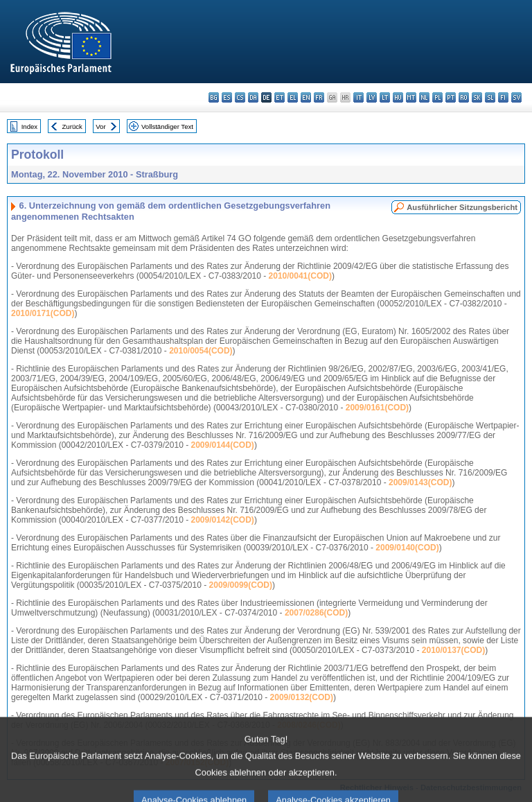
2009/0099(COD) (241, 585)
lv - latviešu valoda (372, 97)
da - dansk (253, 97)
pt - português (451, 97)
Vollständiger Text (167, 127)
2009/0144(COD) (222, 445)
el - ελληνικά (293, 97)
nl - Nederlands (424, 97)
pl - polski (437, 97)
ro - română (464, 97)
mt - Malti (411, 97)
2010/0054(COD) (201, 351)
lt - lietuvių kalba (385, 97)
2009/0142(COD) (222, 520)
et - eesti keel (280, 97)
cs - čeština (240, 97)
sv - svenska (516, 97)
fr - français (319, 97)
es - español (227, 97)
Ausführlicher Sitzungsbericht (462, 207)
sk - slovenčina (477, 97)
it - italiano (358, 97)
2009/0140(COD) (407, 548)
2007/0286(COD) (316, 613)
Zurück (72, 127)
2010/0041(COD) (300, 276)
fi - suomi (503, 97)
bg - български (214, 97)
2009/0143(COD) (420, 482)
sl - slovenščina (490, 97)
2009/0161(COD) (377, 408)
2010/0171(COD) (43, 313)
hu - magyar (398, 97)
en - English (306, 97)
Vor (100, 127)
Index (29, 127)
